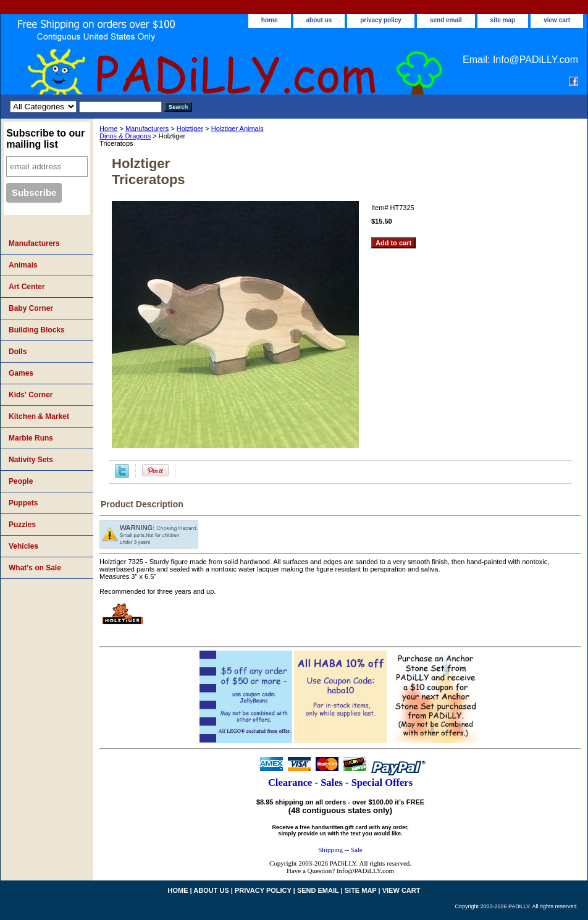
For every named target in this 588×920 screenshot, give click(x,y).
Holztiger (190, 129)
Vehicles (23, 546)
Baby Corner (31, 308)
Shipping (330, 850)
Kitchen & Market (39, 416)
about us (319, 20)
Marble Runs (31, 438)
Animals (23, 265)
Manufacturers (147, 129)
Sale (357, 850)
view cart (557, 20)
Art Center (27, 287)
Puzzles (22, 525)
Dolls (18, 352)
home (270, 20)
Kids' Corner (31, 395)
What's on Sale (35, 568)
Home (108, 129)
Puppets (23, 503)
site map (503, 20)
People (21, 481)
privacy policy (381, 20)
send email (446, 20)
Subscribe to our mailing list (45, 139)
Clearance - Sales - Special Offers (340, 783)
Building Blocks (37, 330)
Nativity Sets (31, 460)
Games (21, 373)
